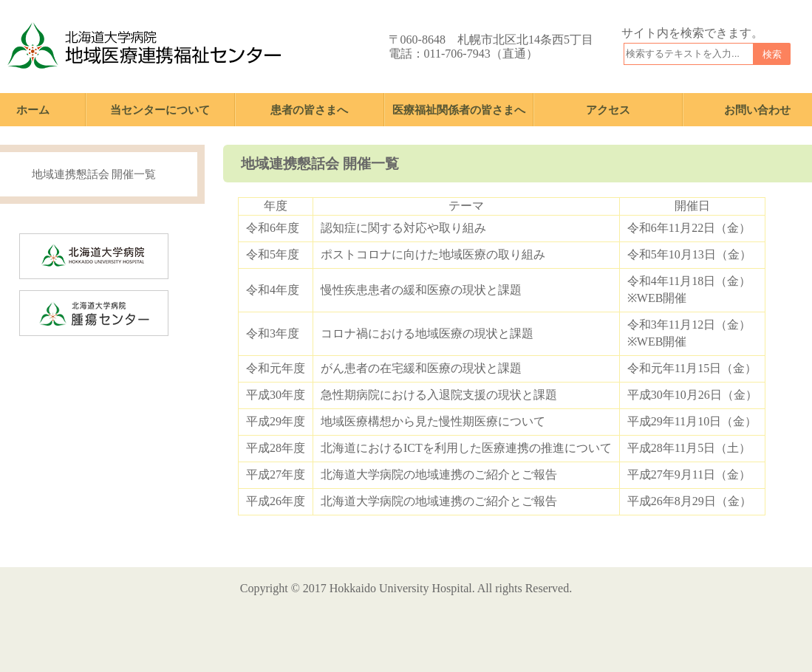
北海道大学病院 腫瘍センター (168, 301)
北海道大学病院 (168, 244)
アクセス (608, 110)
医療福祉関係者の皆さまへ (459, 110)
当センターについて (160, 110)
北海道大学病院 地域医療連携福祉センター (144, 47)
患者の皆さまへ (309, 110)
